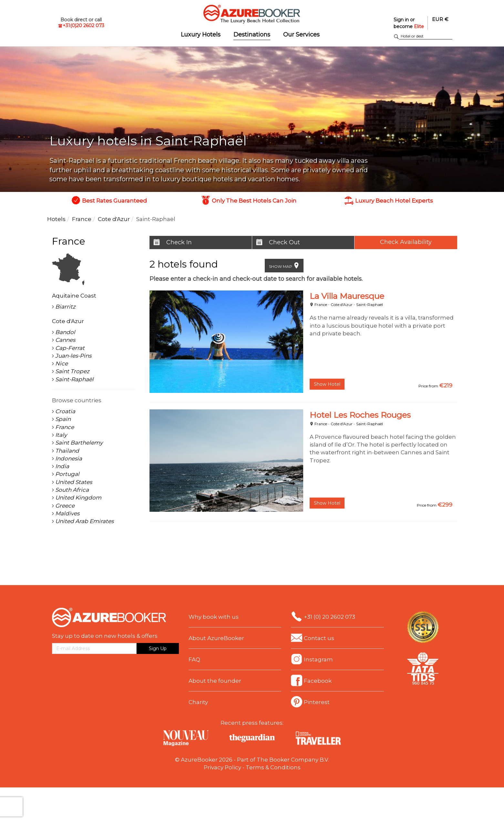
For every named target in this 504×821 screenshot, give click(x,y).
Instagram (318, 659)
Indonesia (69, 458)
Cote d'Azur (342, 305)
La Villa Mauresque (347, 296)
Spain (63, 419)
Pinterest (317, 702)
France (321, 305)
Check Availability (406, 242)
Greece (65, 506)
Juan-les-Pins (73, 356)
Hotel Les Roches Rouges (360, 415)
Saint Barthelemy (79, 443)
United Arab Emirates (84, 521)
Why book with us (214, 617)
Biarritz (65, 307)
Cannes (65, 340)
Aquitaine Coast (74, 296)
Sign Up (158, 648)
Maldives (67, 513)
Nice (62, 363)
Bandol (65, 332)
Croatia (65, 411)
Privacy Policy (222, 767)
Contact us (319, 638)
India (62, 466)
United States (74, 482)
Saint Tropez (72, 371)
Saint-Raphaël (370, 305)
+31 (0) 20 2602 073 (329, 617)
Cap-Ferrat (70, 348)
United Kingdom (78, 498)
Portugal (67, 474)
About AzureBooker (216, 638)
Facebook (318, 681)
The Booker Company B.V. (293, 760)
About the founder (215, 681)
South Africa (72, 490)
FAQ (194, 659)
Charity (198, 702)
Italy (61, 435)
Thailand (67, 451)
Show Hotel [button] (327, 384)
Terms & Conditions (273, 767)
